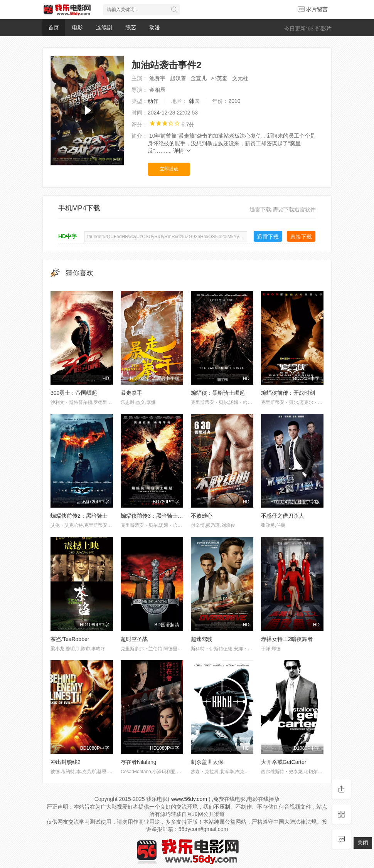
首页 (54, 27)
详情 (182, 151)
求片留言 (313, 9)
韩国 (194, 101)
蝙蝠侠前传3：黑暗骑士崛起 (155, 516)
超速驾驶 (202, 639)
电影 (77, 27)
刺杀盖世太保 (207, 762)
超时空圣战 (134, 639)
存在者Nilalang (139, 762)
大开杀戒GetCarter (284, 762)
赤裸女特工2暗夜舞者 (287, 639)
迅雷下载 (268, 237)
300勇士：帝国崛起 (74, 393)
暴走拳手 (131, 393)
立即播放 (169, 169)
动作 (153, 101)
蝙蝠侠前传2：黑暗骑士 (79, 516)
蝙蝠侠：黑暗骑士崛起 (218, 393)
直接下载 (301, 237)
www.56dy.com (189, 799)
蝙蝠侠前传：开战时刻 (288, 393)
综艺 (131, 27)
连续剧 (104, 27)
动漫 (155, 27)
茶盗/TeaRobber (70, 639)
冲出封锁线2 (66, 762)
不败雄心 (202, 516)
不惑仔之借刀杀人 (283, 516)
